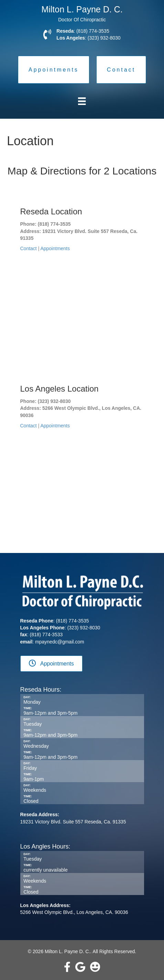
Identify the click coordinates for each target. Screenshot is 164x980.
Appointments (55, 248)
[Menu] (82, 101)
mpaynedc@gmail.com (60, 642)
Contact (29, 248)
